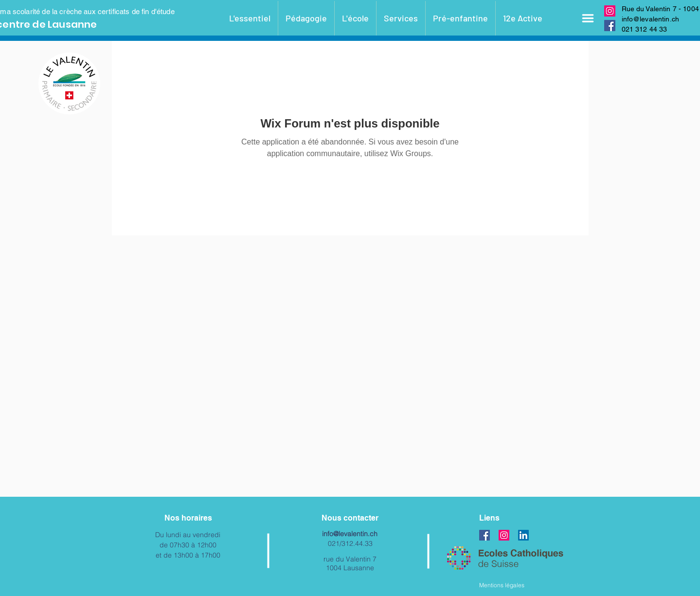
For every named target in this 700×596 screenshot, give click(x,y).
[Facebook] (610, 26)
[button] (588, 18)
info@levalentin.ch (651, 19)
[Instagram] (610, 11)
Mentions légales (502, 585)
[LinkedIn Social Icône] (523, 535)
